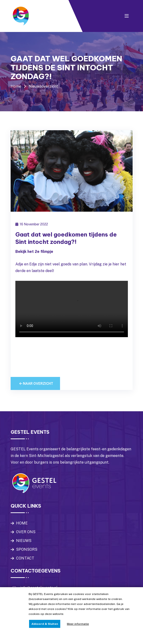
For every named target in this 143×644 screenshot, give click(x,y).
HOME (22, 523)
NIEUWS (24, 541)
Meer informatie (78, 624)
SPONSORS (27, 549)
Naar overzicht (36, 384)
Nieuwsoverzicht (43, 86)
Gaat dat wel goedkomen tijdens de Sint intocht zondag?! (66, 238)
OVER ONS (26, 532)
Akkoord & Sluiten (45, 624)
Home (16, 86)
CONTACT (25, 558)
